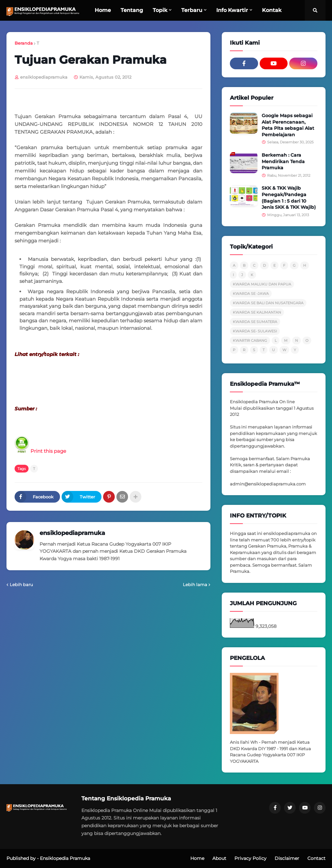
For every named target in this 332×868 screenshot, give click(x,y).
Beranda (24, 43)
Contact (316, 858)
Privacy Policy (250, 858)
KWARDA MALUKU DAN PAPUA (262, 284)
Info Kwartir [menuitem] (232, 10)
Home (197, 858)
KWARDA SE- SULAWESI (255, 331)
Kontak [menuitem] (272, 10)
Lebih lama (195, 584)
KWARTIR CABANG (250, 340)
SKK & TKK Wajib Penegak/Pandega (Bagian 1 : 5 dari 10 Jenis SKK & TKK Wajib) (289, 198)
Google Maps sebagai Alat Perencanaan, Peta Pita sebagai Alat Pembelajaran (288, 125)
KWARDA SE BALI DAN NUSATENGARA (268, 303)
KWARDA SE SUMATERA (255, 322)
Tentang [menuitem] (132, 10)
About (219, 858)
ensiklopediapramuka (72, 533)
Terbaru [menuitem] (192, 10)
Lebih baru (21, 584)
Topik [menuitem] (160, 10)
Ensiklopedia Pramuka (65, 858)
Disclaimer (287, 858)
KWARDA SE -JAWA (251, 294)
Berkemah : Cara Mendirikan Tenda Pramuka (283, 161)
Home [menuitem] (103, 10)
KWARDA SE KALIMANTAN (257, 312)
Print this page (40, 451)
